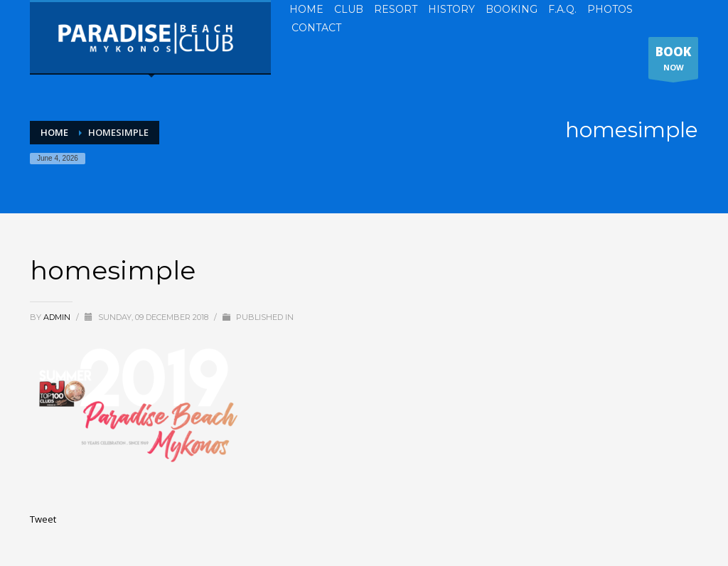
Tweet (43, 519)
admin (58, 317)
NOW (673, 61)
